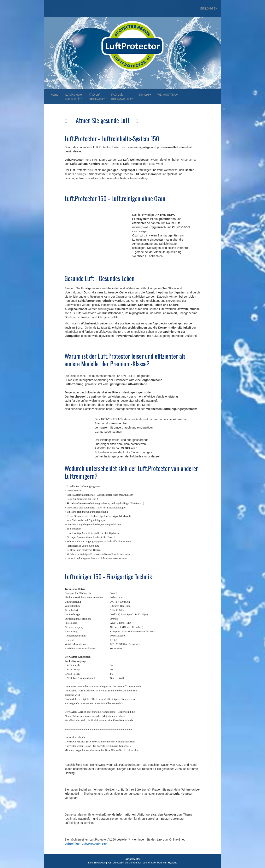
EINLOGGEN (209, 8)
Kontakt (145, 95)
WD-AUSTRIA (168, 95)
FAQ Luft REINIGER (97, 97)
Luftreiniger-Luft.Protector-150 (86, 844)
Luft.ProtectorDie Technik (74, 97)
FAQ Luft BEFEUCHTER (122, 97)
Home (55, 95)
